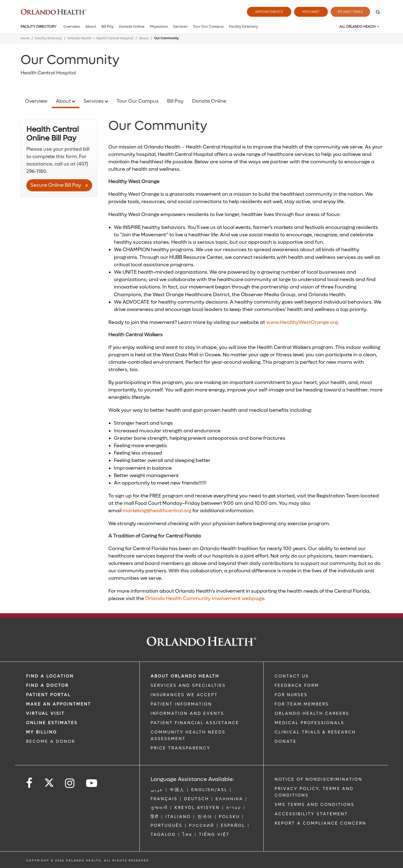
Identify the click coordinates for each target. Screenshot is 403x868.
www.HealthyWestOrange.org (302, 322)
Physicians (159, 26)
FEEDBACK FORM (297, 685)
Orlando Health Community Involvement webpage (205, 599)
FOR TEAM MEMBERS (302, 704)
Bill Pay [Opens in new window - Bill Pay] (175, 101)
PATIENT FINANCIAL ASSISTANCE (195, 723)
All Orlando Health (357, 27)
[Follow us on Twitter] (49, 781)
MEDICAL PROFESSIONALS (309, 723)
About (91, 26)
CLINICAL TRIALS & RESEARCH (315, 732)
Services (180, 26)
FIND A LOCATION (50, 676)
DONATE (286, 741)
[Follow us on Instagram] (70, 783)
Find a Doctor (47, 685)
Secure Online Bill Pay (56, 185)
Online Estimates (52, 723)
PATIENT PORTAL (48, 695)
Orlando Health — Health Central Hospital (100, 38)
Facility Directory (39, 26)
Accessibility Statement (311, 814)
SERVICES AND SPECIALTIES (188, 685)
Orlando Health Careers (312, 713)
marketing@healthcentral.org (157, 511)
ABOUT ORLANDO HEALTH (185, 676)
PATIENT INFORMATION (181, 704)
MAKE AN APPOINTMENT (59, 704)
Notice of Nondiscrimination (319, 779)
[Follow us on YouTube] (92, 783)
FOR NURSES (291, 695)
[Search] (378, 12)
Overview (72, 26)
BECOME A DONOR (51, 741)
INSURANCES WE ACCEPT (184, 695)
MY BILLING (42, 732)
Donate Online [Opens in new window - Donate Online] (209, 101)
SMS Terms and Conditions (315, 805)
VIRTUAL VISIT (45, 713)
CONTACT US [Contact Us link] (292, 676)
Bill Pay (108, 26)
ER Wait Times (349, 12)
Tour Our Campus (208, 26)
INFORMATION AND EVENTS (187, 713)
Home (25, 38)
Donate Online (132, 26)
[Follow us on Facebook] (30, 783)
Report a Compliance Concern (320, 823)
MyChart (309, 12)
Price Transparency (181, 748)
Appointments (267, 12)
